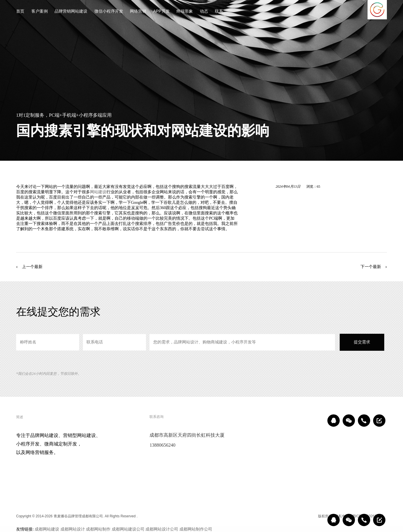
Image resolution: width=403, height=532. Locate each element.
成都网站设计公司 (162, 529)
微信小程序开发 (109, 12)
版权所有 (325, 516)
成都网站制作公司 (196, 529)
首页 (20, 12)
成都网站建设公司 (128, 529)
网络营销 (138, 12)
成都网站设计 (73, 529)
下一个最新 (371, 267)
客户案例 (40, 12)
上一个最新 (32, 267)
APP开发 (161, 12)
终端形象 (185, 12)
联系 (219, 12)
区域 (311, 516)
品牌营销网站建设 (71, 12)
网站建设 (98, 192)
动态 (204, 12)
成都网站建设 (47, 529)
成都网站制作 (98, 529)
